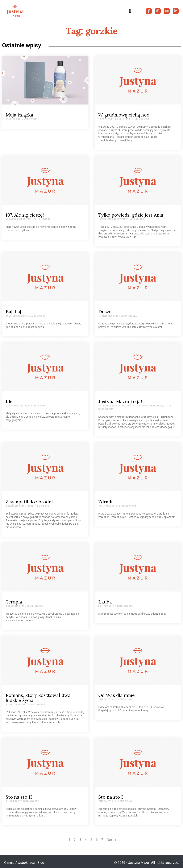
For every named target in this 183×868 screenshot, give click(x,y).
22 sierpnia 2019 (16, 406)
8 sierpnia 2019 (15, 506)
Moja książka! (20, 115)
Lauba (105, 602)
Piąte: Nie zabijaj (138, 119)
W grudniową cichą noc (124, 115)
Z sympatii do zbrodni (29, 502)
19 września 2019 (109, 219)
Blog (122, 406)
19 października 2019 (111, 119)
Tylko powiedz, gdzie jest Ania (131, 215)
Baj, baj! (14, 312)
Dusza (105, 312)
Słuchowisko (42, 219)
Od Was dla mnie (117, 695)
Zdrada (106, 502)
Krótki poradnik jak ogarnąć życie (149, 406)
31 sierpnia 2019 (109, 316)
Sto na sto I (111, 797)
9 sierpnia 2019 (108, 406)
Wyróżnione (32, 119)
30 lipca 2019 (106, 606)
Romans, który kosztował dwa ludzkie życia (38, 698)
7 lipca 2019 (13, 705)
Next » (111, 840)
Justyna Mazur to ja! (120, 401)
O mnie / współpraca (19, 863)
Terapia (14, 602)
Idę (9, 401)
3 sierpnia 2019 (15, 606)
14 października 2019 (19, 219)
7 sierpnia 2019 (108, 506)
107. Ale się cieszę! (25, 215)
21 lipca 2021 (14, 119)
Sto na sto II (19, 797)
